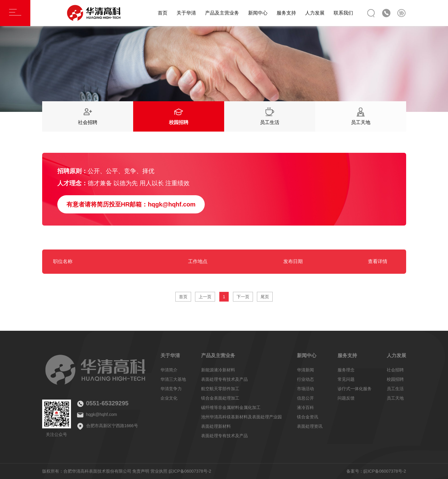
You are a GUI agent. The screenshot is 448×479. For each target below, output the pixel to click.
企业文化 (169, 398)
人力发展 (315, 13)
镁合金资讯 (308, 417)
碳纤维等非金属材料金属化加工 (231, 407)
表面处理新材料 (216, 426)
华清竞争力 (171, 389)
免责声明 (141, 471)
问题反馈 (346, 398)
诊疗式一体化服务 (355, 389)
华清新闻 (305, 370)
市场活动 (305, 389)
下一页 (243, 299)
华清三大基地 (173, 379)
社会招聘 (395, 370)
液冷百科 (305, 407)
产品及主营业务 (222, 13)
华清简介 (169, 370)
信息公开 (305, 398)
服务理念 (346, 370)
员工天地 (395, 398)
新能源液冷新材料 (218, 370)
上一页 (205, 299)
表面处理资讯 (310, 426)
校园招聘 (395, 379)
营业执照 (159, 471)
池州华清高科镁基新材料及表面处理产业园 (241, 417)
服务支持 (286, 13)
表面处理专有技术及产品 (224, 379)
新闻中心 (258, 13)
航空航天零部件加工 (220, 389)
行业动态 (305, 379)
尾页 (265, 299)
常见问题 (346, 379)
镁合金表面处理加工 (220, 398)
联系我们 (343, 13)
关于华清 (186, 13)
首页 (163, 13)
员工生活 (395, 389)
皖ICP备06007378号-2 (190, 471)
